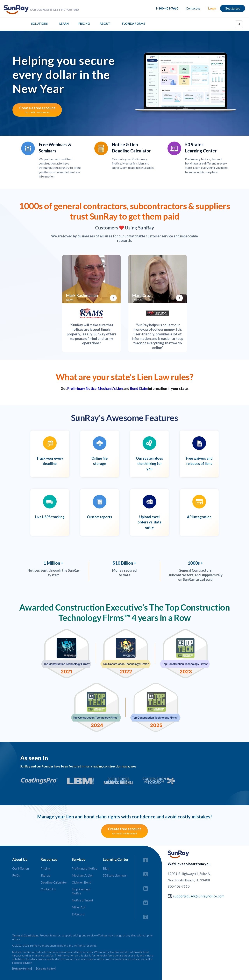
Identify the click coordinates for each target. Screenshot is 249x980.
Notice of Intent (82, 900)
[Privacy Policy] (22, 968)
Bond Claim (139, 388)
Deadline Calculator (54, 882)
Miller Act (79, 907)
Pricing (84, 24)
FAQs (16, 875)
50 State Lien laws (115, 875)
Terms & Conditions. (26, 935)
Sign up (45, 875)
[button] (39, 25)
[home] (16, 10)
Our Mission (21, 868)
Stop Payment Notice (81, 891)
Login (212, 8)
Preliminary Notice (82, 388)
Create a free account (37, 110)
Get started (233, 8)
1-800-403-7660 (167, 8)
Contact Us (48, 889)
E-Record (78, 914)
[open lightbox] (91, 279)
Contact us (193, 8)
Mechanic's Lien (110, 388)
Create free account (125, 831)
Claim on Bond (82, 882)
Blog (106, 868)
